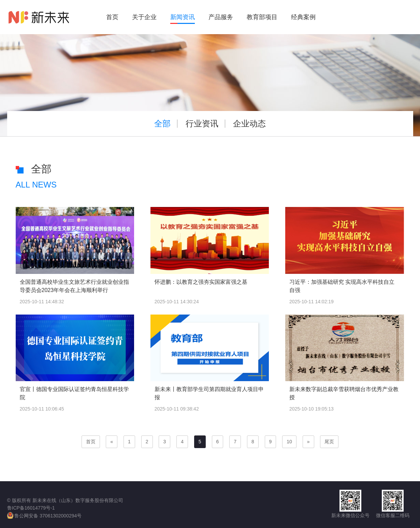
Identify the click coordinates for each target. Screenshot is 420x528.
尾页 (329, 442)
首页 (112, 17)
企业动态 (249, 123)
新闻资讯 (183, 17)
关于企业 (144, 17)
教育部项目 (262, 17)
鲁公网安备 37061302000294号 (45, 515)
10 (289, 442)
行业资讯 (202, 123)
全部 (162, 123)
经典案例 (303, 17)
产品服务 (221, 17)
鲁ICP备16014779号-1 (31, 508)
